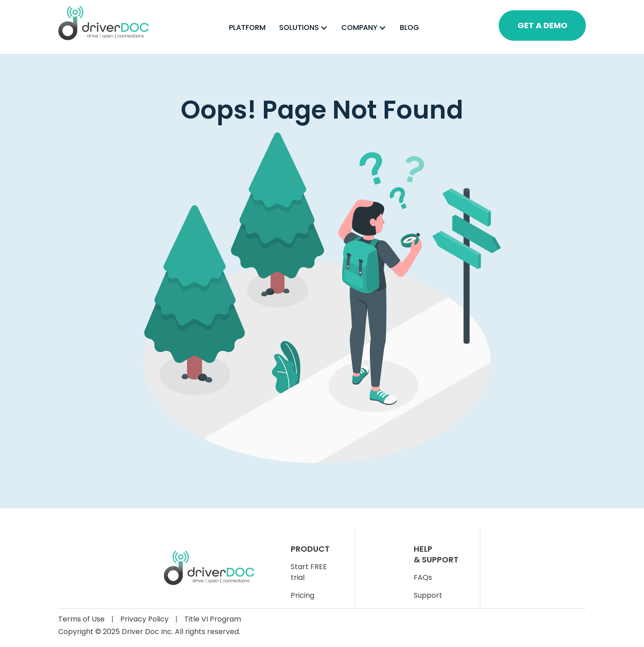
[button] (303, 28)
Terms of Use (81, 619)
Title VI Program (213, 619)
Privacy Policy (144, 619)
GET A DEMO (542, 25)
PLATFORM (247, 28)
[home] (104, 23)
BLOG (409, 28)
